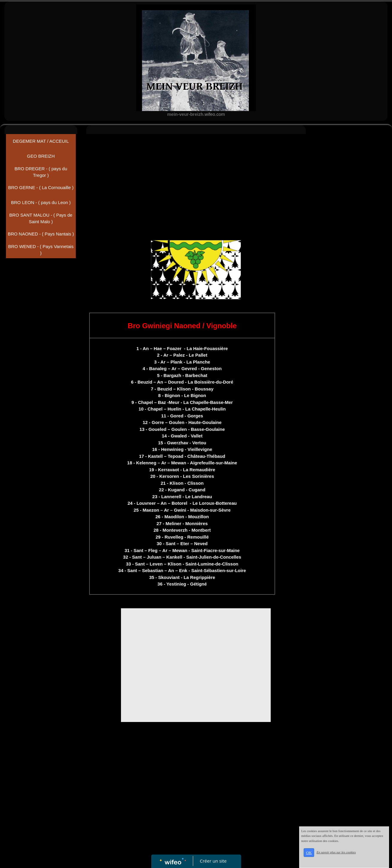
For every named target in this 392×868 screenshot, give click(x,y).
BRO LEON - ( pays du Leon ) (41, 202)
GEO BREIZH (41, 156)
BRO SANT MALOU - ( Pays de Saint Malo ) (41, 218)
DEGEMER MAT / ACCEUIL (41, 141)
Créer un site (213, 861)
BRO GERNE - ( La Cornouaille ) (41, 187)
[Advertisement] (196, 182)
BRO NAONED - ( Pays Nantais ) (41, 234)
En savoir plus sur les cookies (336, 852)
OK (309, 853)
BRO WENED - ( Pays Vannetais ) (41, 250)
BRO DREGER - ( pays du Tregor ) (41, 172)
